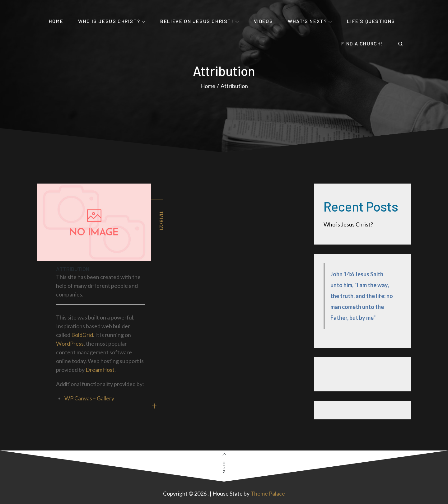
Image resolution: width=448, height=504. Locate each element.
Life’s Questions (371, 21)
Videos (264, 21)
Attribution (73, 269)
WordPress (70, 343)
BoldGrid (82, 335)
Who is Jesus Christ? (112, 21)
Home (56, 21)
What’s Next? (310, 21)
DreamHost (100, 370)
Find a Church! (362, 43)
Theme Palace (268, 493)
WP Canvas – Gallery (89, 398)
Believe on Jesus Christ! (199, 21)
